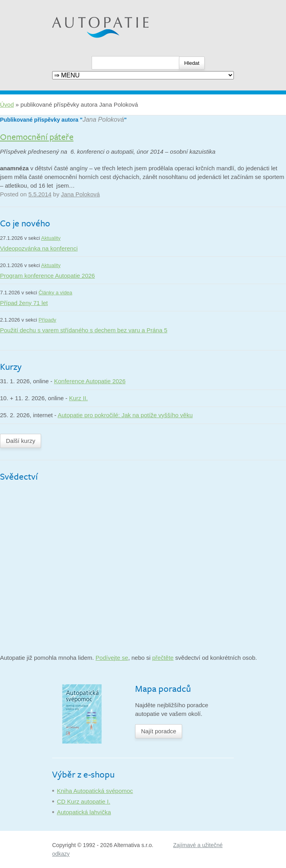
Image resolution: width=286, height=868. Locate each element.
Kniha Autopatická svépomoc (95, 791)
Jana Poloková (103, 120)
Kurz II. (79, 398)
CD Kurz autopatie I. (84, 801)
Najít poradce (159, 731)
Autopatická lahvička (84, 812)
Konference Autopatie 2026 (90, 381)
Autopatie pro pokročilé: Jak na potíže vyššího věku (125, 415)
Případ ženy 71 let (24, 303)
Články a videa (56, 293)
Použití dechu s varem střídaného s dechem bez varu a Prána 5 (84, 330)
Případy (48, 320)
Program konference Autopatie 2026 (47, 276)
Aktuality (51, 238)
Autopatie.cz (69, 4)
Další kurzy (21, 441)
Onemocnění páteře (37, 137)
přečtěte (163, 658)
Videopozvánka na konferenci (39, 248)
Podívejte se (112, 658)
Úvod (7, 104)
